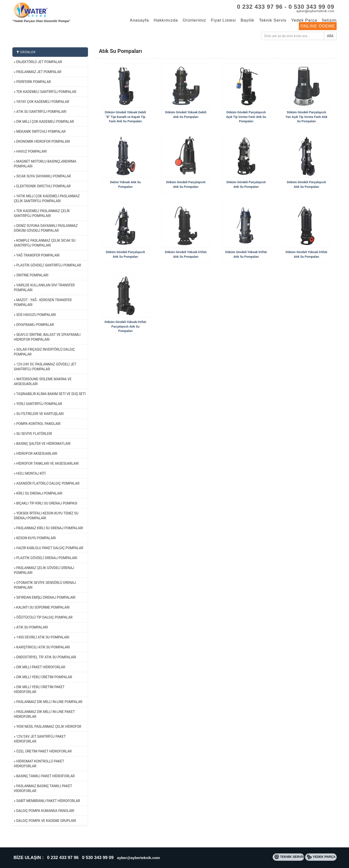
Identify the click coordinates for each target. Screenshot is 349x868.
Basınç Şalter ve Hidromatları (43, 444)
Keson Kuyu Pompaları (36, 538)
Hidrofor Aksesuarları (37, 454)
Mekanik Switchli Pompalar (41, 132)
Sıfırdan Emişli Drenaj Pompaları (46, 597)
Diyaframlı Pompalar (35, 325)
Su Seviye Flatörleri (34, 434)
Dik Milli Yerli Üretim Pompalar (44, 677)
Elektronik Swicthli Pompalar (44, 186)
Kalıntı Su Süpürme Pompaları (43, 607)
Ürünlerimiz (194, 20)
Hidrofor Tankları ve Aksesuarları (48, 463)
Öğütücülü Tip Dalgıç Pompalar (44, 617)
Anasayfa (139, 20)
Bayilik (247, 20)
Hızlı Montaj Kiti (31, 473)
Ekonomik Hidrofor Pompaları (43, 141)
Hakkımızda (166, 20)
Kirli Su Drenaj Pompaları (39, 493)
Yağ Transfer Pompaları (38, 255)
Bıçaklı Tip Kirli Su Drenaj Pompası (47, 503)
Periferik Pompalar (34, 82)
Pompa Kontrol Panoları (38, 424)
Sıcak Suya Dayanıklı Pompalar (44, 176)
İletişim (329, 20)
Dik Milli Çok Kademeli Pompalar (45, 122)
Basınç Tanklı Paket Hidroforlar (45, 776)
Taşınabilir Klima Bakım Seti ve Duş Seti (51, 394)
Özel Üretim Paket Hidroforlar (44, 751)
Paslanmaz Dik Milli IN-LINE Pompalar (49, 702)
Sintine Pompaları (32, 275)
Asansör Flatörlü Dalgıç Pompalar (48, 483)
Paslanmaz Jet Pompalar (39, 72)
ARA (330, 36)
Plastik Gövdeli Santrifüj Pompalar (49, 265)
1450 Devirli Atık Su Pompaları (43, 637)
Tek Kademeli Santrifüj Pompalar (46, 92)
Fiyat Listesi (223, 20)
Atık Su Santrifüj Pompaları (41, 112)
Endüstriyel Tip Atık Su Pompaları (46, 657)
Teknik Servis (273, 20)
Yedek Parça (304, 20)
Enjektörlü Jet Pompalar (39, 62)
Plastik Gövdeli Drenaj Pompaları (47, 558)
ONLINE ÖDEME (318, 26)
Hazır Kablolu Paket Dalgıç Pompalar (50, 548)
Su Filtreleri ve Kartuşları (40, 414)
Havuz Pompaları (31, 151)
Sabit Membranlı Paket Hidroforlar (48, 801)
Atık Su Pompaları (32, 627)
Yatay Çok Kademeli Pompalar (43, 102)
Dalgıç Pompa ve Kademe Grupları (46, 821)
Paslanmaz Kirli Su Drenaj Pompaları (50, 528)
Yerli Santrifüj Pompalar (39, 404)
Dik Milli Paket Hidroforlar (41, 667)
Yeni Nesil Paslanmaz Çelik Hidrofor (49, 727)
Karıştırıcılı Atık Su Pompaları (43, 647)
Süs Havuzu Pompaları (36, 315)
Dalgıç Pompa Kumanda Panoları (45, 811)
